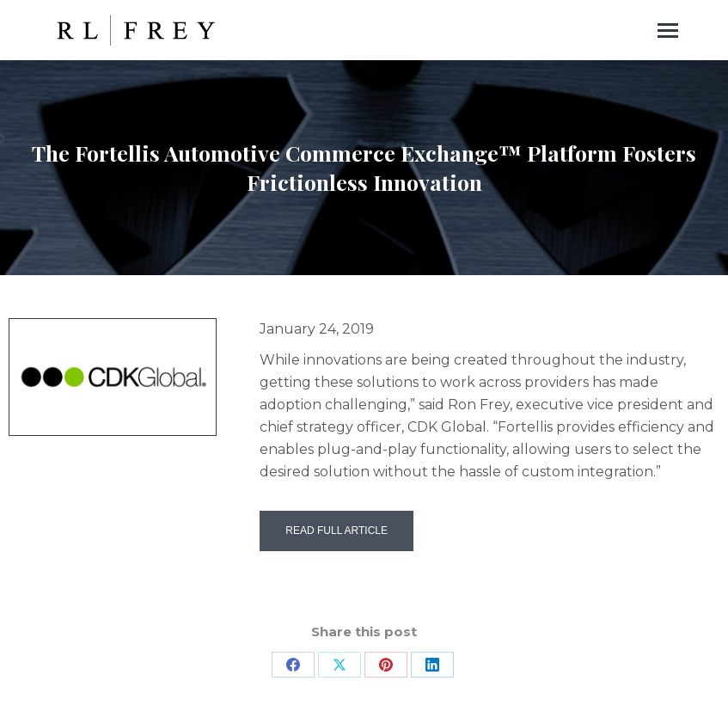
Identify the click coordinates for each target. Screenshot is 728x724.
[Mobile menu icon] (668, 31)
